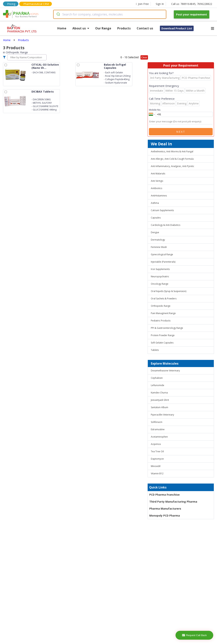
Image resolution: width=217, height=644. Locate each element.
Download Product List (177, 28)
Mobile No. (155, 110)
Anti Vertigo (157, 181)
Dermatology (158, 240)
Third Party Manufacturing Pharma (173, 502)
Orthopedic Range (161, 306)
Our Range (103, 28)
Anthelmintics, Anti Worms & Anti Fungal (172, 151)
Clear (144, 57)
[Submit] (58, 14)
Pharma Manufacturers (165, 509)
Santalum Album (159, 407)
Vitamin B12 (157, 473)
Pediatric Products (161, 321)
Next (181, 132)
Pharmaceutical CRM (36, 4)
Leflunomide (158, 385)
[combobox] (110, 14)
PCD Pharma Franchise (164, 495)
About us (81, 28)
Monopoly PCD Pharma (165, 516)
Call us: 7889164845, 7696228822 (192, 4)
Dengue (155, 232)
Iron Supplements (160, 269)
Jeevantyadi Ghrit (160, 400)
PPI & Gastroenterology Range (167, 328)
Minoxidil (156, 466)
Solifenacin (157, 422)
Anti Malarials (158, 174)
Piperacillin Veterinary (162, 415)
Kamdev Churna (159, 393)
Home (62, 28)
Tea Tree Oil (157, 451)
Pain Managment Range (163, 313)
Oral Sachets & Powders (164, 299)
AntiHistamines (159, 196)
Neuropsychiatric (160, 276)
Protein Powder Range (163, 335)
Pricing (11, 4)
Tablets (155, 350)
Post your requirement (192, 14)
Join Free (142, 4)
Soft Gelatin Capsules (162, 343)
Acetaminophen (159, 437)
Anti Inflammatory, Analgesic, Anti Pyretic (173, 166)
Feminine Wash (159, 247)
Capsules (156, 218)
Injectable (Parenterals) (163, 262)
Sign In (160, 4)
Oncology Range (160, 284)
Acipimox (156, 444)
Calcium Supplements (162, 210)
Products (124, 28)
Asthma (155, 203)
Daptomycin (157, 459)
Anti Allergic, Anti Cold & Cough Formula (172, 159)
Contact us (145, 28)
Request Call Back (194, 635)
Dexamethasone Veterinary (165, 371)
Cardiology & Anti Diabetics (166, 225)
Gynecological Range (162, 254)
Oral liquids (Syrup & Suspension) (169, 291)
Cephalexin (157, 378)
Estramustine (158, 429)
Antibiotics (156, 188)
